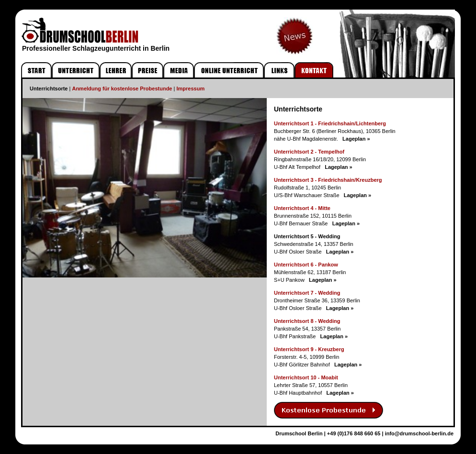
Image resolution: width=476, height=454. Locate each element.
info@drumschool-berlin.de (419, 433)
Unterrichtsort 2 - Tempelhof (309, 152)
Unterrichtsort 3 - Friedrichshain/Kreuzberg (328, 180)
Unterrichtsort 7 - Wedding (307, 293)
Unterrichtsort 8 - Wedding (307, 321)
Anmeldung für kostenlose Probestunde (122, 89)
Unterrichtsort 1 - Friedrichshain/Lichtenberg (330, 123)
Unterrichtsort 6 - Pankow (306, 265)
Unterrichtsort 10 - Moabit (306, 377)
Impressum (190, 89)
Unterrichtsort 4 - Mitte (302, 208)
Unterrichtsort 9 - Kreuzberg (309, 349)
